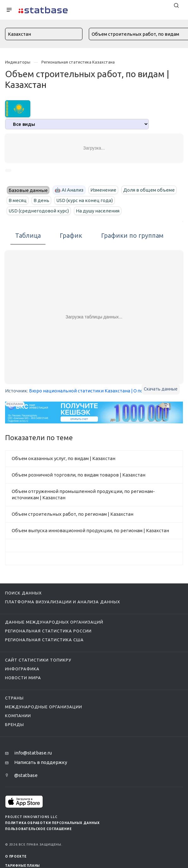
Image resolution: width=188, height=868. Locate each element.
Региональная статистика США (44, 640)
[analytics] (77, 124)
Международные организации (44, 707)
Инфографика (22, 669)
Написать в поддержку (41, 762)
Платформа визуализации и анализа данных (63, 602)
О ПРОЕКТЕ (16, 856)
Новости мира (23, 678)
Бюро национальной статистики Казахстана (80, 391)
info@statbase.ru (33, 753)
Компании (18, 716)
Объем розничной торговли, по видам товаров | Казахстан (79, 475)
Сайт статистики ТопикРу (38, 660)
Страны (14, 698)
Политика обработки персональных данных (52, 823)
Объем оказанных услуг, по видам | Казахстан (64, 458)
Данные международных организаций (54, 622)
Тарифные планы (22, 866)
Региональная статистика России (48, 631)
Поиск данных (23, 593)
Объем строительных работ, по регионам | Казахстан (73, 514)
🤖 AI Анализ (69, 190)
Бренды (15, 724)
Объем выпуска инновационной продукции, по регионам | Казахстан (90, 530)
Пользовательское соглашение (38, 829)
